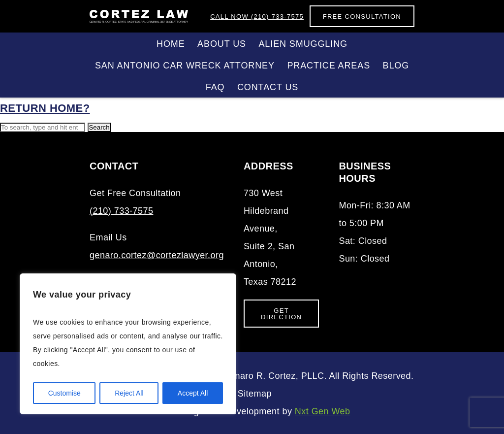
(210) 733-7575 (257, 17)
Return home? (45, 108)
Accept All (193, 393)
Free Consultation (362, 17)
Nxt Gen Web (323, 411)
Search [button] (99, 127)
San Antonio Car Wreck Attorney (185, 66)
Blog (396, 66)
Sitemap (255, 394)
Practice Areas (329, 66)
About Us (222, 44)
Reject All (129, 393)
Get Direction (281, 314)
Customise (64, 393)
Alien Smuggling (303, 44)
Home (171, 44)
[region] (128, 344)
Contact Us (268, 87)
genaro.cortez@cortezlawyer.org (157, 255)
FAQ (215, 87)
